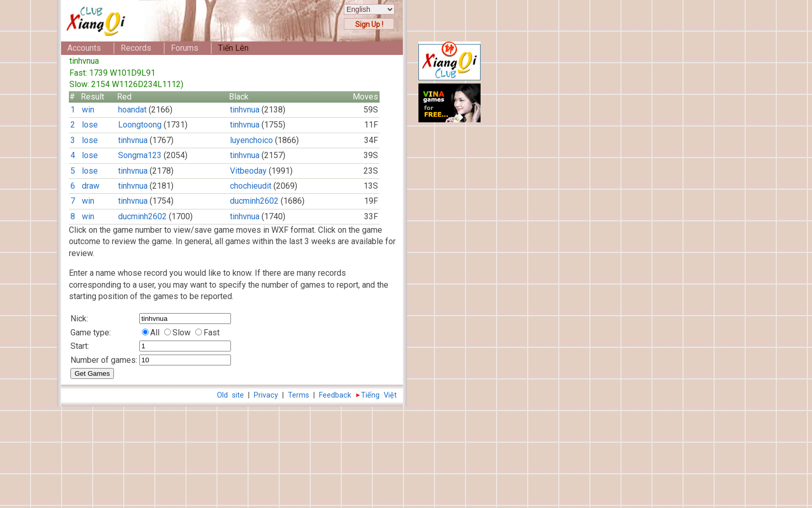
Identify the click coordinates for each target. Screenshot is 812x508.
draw (91, 186)
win (88, 110)
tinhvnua (245, 110)
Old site (230, 395)
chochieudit (251, 186)
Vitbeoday (248, 171)
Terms (299, 395)
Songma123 (140, 155)
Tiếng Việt (379, 395)
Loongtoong (140, 125)
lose (90, 125)
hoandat (132, 110)
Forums (185, 48)
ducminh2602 (254, 201)
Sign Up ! (369, 24)
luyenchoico (251, 140)
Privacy (266, 395)
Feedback (335, 395)
